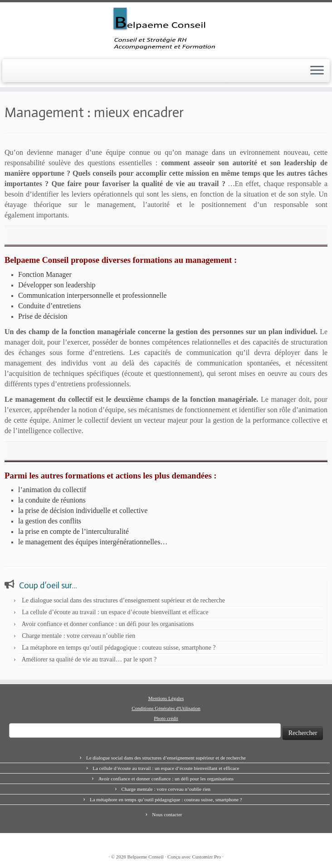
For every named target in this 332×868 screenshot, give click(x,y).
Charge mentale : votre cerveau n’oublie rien (78, 636)
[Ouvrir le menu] (317, 71)
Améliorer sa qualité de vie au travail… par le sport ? (89, 659)
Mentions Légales (166, 698)
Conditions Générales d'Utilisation (166, 708)
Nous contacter (167, 814)
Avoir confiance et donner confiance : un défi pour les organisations (107, 624)
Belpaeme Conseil (146, 857)
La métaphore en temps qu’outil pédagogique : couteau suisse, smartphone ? (119, 648)
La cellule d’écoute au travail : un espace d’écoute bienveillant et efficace (115, 612)
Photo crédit (166, 718)
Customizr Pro (206, 857)
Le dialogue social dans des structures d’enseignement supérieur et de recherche (123, 600)
